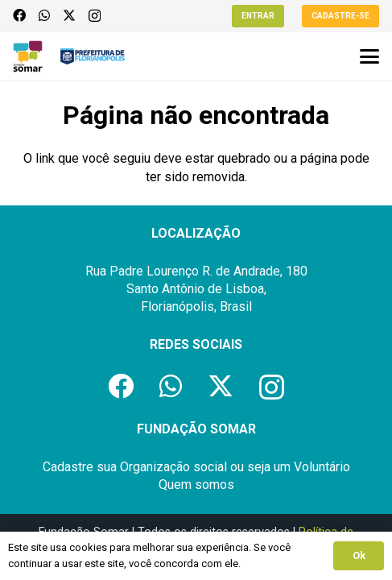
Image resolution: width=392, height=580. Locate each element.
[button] (369, 56)
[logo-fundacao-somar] (28, 56)
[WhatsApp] (44, 15)
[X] (69, 15)
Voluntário (322, 467)
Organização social (173, 467)
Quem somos (196, 485)
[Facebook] (19, 15)
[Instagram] (95, 16)
